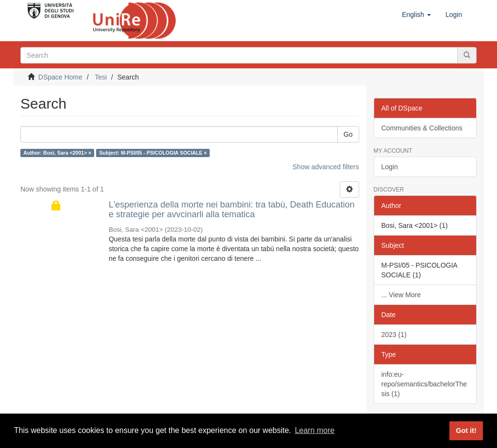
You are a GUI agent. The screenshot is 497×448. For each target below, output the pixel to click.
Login (390, 167)
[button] (416, 15)
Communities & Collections (422, 128)
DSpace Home (60, 77)
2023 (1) (394, 335)
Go (348, 134)
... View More (401, 295)
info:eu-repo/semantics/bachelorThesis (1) (424, 384)
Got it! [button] (466, 431)
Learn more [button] (315, 430)
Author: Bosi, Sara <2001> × (57, 153)
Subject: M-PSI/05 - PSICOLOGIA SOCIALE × (153, 153)
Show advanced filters (326, 167)
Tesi (101, 77)
